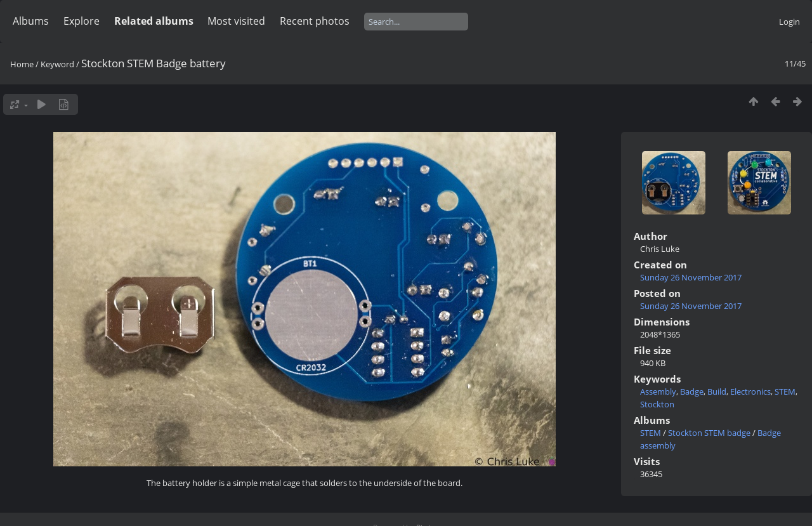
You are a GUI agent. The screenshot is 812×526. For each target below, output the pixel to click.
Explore (82, 21)
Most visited (236, 21)
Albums (31, 21)
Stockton (657, 404)
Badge (692, 391)
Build (717, 391)
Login (789, 22)
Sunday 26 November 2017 (691, 277)
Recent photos (315, 21)
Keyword (57, 64)
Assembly (658, 391)
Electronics (750, 391)
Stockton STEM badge (709, 433)
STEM (785, 391)
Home (22, 64)
